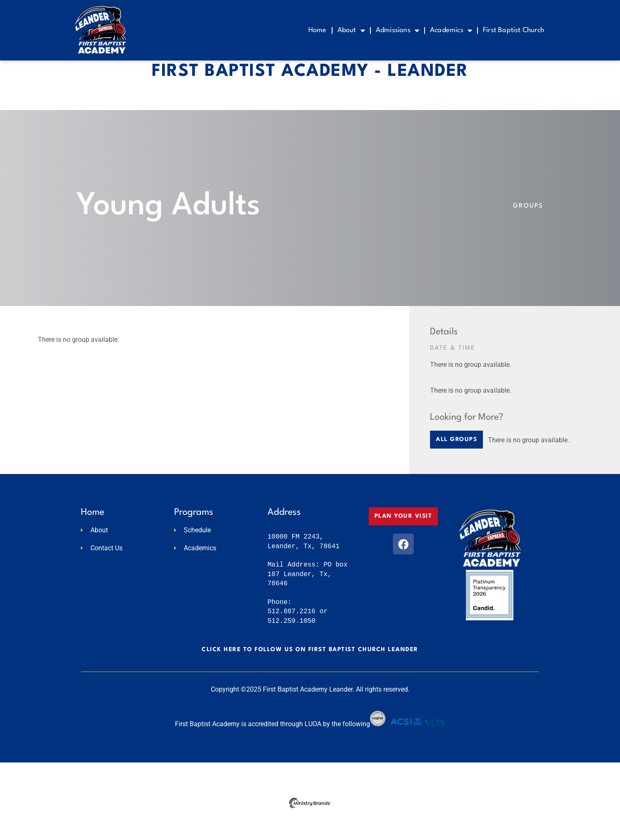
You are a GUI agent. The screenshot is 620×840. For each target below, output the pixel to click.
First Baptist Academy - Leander (310, 99)
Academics (451, 30)
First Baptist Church (514, 30)
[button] (456, 467)
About (351, 30)
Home (317, 30)
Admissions (397, 30)
